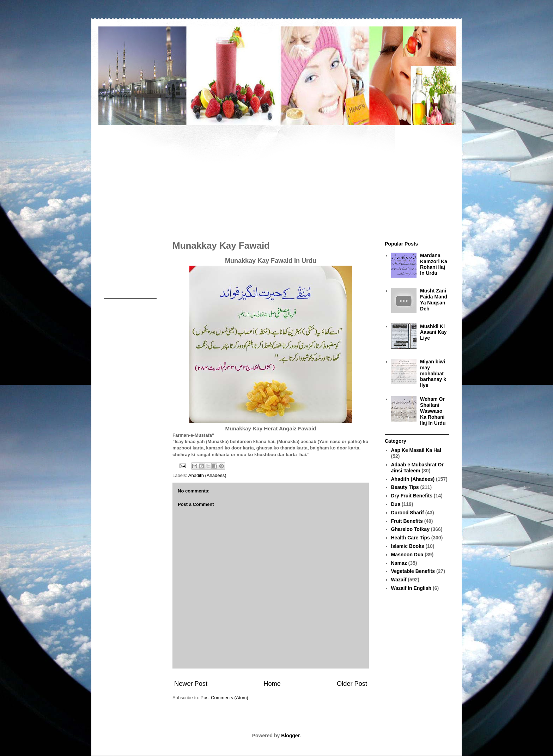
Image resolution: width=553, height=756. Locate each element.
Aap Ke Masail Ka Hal (416, 450)
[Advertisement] (276, 179)
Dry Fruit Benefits (412, 496)
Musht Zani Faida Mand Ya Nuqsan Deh (434, 300)
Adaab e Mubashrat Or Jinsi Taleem (417, 468)
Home (272, 684)
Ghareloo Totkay (410, 529)
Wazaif (399, 580)
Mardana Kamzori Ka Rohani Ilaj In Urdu (434, 264)
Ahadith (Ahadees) (207, 475)
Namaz (399, 563)
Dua (396, 504)
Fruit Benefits (407, 521)
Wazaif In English (411, 588)
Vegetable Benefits (413, 571)
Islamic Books (408, 546)
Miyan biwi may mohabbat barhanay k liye (433, 373)
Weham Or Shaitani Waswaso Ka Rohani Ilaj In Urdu (433, 411)
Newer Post (191, 684)
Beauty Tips (405, 487)
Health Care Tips (411, 538)
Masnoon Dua (407, 555)
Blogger (290, 736)
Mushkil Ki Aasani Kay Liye (433, 332)
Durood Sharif (408, 513)
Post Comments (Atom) (224, 698)
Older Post (352, 684)
